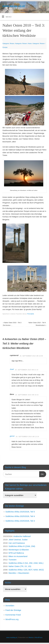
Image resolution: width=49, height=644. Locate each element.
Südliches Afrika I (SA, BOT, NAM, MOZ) (26, 570)
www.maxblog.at (14, 6)
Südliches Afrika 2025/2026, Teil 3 (20, 521)
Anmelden (10, 606)
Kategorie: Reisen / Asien (23, 43)
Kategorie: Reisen (8, 43)
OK (42, 474)
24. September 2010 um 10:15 (27, 395)
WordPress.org (12, 619)
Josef (12, 369)
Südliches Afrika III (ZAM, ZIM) (22, 546)
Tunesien (12, 560)
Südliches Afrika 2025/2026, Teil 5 (20, 512)
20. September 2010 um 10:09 (31, 356)
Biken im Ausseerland (18, 556)
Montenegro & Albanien (19, 550)
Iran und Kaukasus (17, 543)
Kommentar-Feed (13, 615)
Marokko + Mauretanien (19, 573)
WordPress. (39, 637)
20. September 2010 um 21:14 (27, 370)
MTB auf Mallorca (16, 553)
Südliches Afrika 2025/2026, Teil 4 (20, 516)
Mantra (31, 637)
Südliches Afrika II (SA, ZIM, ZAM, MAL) (26, 563)
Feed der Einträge (13, 610)
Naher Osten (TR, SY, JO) (20, 566)
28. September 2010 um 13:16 (27, 437)
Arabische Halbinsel (22, 536)
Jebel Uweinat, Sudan (18, 540)
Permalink (31, 314)
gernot (12, 436)
